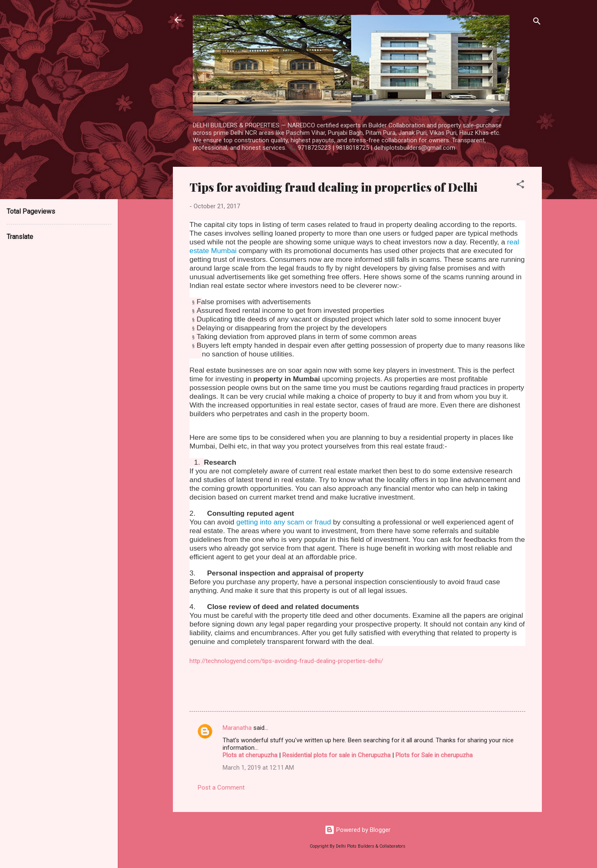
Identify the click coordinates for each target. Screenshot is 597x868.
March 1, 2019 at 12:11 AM (258, 768)
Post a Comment (221, 788)
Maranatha (237, 728)
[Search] (537, 23)
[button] (520, 186)
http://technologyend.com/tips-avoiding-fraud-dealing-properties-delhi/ (286, 661)
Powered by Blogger (358, 830)
